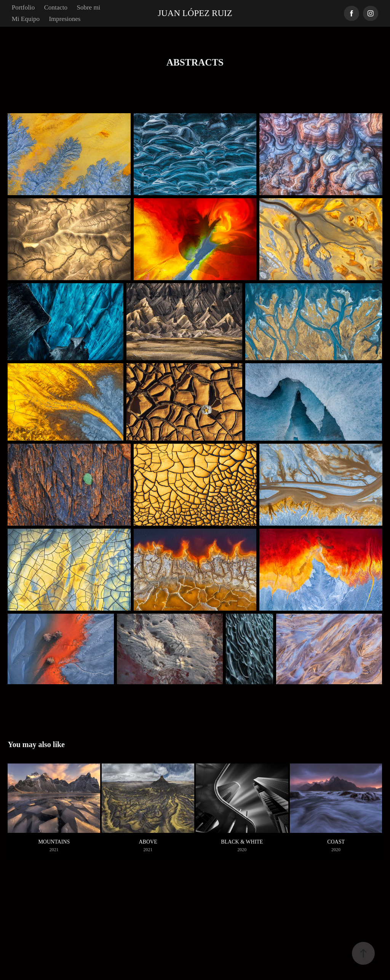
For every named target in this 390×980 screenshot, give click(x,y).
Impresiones (65, 19)
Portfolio (23, 7)
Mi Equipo (26, 19)
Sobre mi (88, 7)
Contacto (56, 7)
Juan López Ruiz (195, 13)
